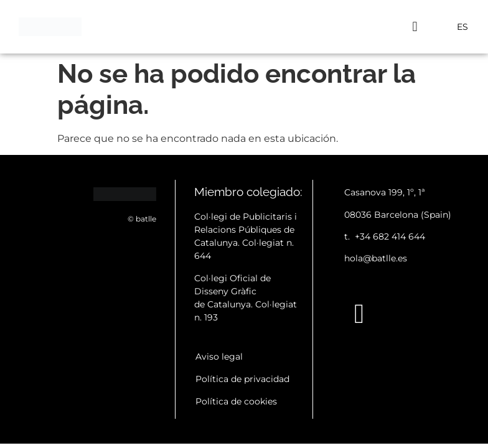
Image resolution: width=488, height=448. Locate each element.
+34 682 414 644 (390, 236)
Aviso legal (219, 357)
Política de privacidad (242, 379)
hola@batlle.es (376, 258)
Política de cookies (236, 401)
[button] (415, 27)
